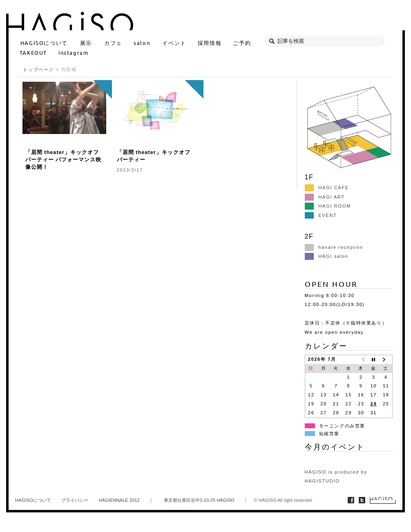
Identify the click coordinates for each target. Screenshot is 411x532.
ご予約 (242, 43)
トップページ (38, 69)
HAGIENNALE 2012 (119, 500)
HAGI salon (327, 256)
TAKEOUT (33, 53)
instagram (73, 53)
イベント (174, 43)
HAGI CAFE (327, 188)
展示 (86, 43)
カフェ (113, 43)
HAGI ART (325, 197)
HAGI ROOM (328, 206)
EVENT (321, 215)
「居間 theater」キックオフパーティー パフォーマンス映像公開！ (64, 160)
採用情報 (210, 43)
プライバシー (75, 500)
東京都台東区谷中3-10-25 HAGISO (199, 500)
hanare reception (334, 247)
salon (142, 43)
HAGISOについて (44, 43)
